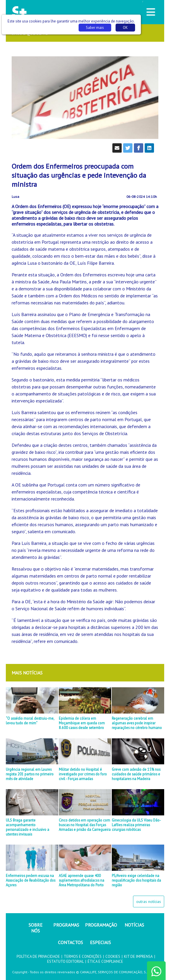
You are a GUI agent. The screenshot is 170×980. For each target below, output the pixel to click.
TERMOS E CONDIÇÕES (83, 957)
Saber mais (95, 28)
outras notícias (149, 901)
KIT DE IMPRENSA (138, 957)
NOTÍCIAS (134, 925)
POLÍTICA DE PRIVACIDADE (38, 957)
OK (125, 28)
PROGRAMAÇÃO (101, 925)
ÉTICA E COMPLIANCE (105, 961)
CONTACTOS (70, 942)
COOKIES (113, 957)
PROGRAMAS (66, 925)
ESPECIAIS (100, 942)
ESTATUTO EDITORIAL (65, 961)
